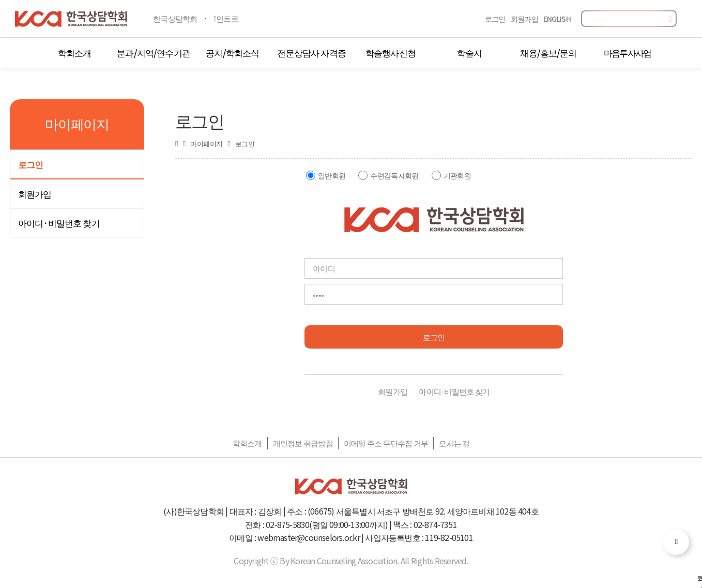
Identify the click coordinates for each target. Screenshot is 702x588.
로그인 (495, 19)
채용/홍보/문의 (548, 52)
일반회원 (332, 175)
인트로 (226, 18)
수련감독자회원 (394, 175)
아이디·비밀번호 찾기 (59, 223)
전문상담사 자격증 (311, 52)
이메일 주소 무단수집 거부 (386, 443)
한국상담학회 (175, 18)
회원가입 (524, 19)
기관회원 (457, 175)
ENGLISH (557, 19)
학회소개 (75, 52)
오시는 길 (454, 443)
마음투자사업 (628, 52)
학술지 (469, 52)
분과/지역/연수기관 (154, 52)
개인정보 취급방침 (303, 443)
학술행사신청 (391, 52)
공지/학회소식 (232, 52)
